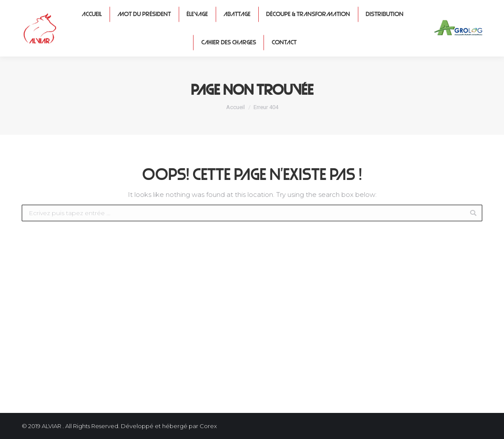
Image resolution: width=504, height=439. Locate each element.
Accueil (235, 107)
